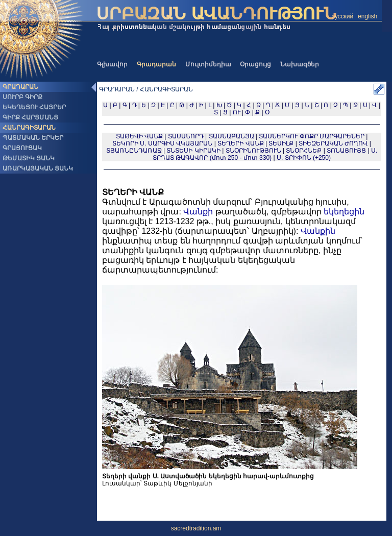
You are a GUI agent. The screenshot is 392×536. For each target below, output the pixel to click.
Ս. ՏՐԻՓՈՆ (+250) (304, 158)
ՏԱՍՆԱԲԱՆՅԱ (231, 136)
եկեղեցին (344, 212)
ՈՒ (237, 112)
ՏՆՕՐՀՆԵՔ (304, 151)
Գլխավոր (112, 64)
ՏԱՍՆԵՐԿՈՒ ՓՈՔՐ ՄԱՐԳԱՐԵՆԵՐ (312, 136)
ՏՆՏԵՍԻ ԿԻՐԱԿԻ (193, 151)
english (367, 16)
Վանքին (318, 231)
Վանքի (198, 212)
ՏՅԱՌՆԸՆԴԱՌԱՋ (134, 151)
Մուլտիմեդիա (208, 64)
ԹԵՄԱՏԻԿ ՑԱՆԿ (29, 158)
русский (342, 16)
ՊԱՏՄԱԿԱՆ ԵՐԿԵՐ (33, 138)
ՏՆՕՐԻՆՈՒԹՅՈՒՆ (253, 151)
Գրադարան (156, 64)
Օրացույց (255, 64)
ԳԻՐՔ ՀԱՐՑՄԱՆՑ (30, 117)
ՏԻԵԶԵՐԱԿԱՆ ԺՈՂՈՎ (333, 143)
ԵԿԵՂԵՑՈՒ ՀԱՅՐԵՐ (34, 107)
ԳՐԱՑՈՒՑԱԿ (22, 148)
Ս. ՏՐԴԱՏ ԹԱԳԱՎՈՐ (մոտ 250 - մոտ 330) (265, 154)
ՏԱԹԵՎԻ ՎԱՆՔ (139, 136)
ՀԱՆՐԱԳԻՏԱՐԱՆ (29, 128)
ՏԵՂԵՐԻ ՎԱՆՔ (240, 143)
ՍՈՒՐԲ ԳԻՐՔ (22, 97)
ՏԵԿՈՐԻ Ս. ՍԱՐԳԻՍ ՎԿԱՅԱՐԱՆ (162, 143)
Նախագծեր (300, 64)
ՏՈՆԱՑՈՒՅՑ (346, 151)
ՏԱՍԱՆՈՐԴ (186, 136)
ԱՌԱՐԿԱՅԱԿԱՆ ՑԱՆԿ (38, 168)
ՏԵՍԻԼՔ (281, 143)
